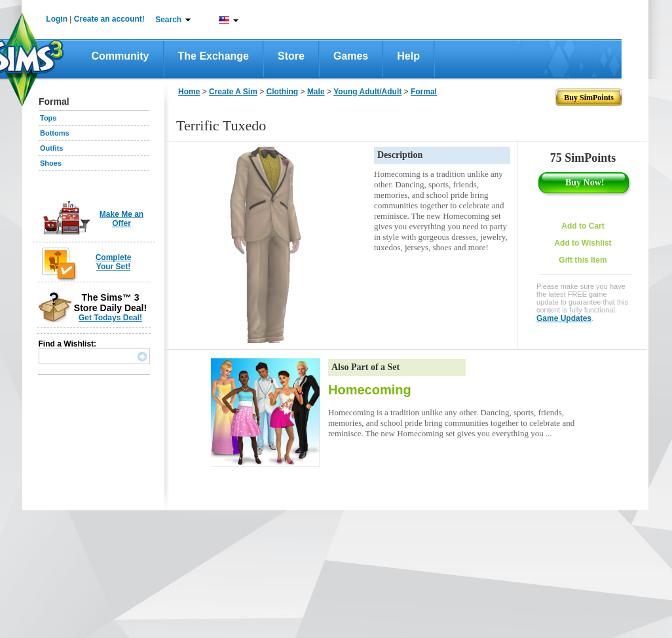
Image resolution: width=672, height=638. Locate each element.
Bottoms (55, 133)
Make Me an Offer (121, 219)
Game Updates (564, 318)
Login (57, 19)
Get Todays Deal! (110, 318)
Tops (48, 118)
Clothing (283, 92)
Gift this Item (583, 260)
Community (121, 56)
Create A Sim (233, 92)
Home (189, 92)
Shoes (51, 163)
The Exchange (214, 56)
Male (316, 92)
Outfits (51, 148)
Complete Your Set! (114, 262)
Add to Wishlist (583, 243)
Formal (424, 92)
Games (351, 56)
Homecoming (370, 390)
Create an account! (109, 19)
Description (400, 155)
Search (168, 20)
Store (291, 56)
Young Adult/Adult (367, 92)
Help (408, 56)
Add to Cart (583, 226)
